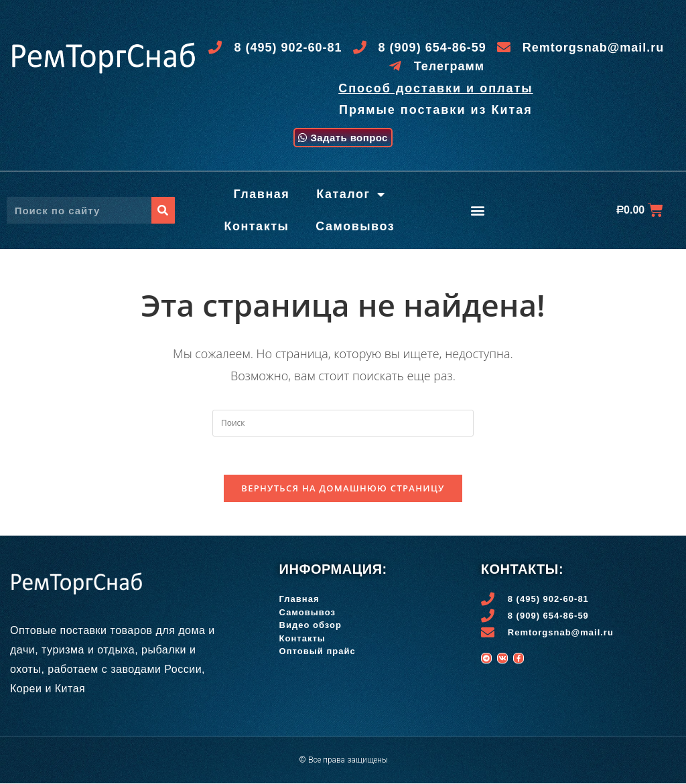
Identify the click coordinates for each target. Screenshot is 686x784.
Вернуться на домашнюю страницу (343, 489)
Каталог (351, 193)
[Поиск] (163, 209)
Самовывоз (355, 225)
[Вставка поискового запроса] (343, 422)
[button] (343, 136)
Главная (262, 193)
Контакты (256, 225)
